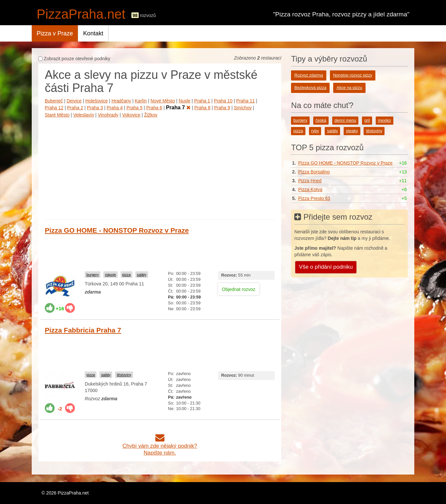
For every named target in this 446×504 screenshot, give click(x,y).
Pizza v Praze (55, 33)
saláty (142, 275)
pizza (127, 275)
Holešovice (96, 101)
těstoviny (124, 375)
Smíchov (243, 108)
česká (321, 120)
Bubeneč (54, 101)
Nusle (184, 101)
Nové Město (163, 101)
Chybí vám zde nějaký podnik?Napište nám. (160, 446)
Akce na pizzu (349, 88)
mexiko (385, 120)
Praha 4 (115, 108)
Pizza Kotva (310, 189)
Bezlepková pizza (310, 88)
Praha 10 (223, 101)
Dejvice (74, 101)
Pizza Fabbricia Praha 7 (83, 330)
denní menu (345, 120)
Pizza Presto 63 (314, 198)
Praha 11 (245, 101)
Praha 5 (135, 108)
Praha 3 (95, 108)
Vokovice (131, 115)
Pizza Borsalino (314, 172)
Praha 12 (54, 108)
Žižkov (151, 115)
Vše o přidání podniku (326, 267)
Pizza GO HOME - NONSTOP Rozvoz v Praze (117, 230)
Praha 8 (202, 108)
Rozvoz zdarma (309, 75)
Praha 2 (75, 108)
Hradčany (121, 101)
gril (367, 120)
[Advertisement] (160, 167)
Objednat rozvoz (239, 289)
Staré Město (57, 115)
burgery (93, 275)
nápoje (111, 275)
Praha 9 (222, 108)
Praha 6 (154, 108)
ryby (315, 131)
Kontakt (93, 33)
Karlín (141, 101)
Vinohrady (108, 115)
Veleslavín (84, 115)
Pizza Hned (310, 181)
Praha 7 (178, 108)
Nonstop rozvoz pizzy (353, 75)
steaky (352, 131)
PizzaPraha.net (81, 14)
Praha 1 (202, 101)
